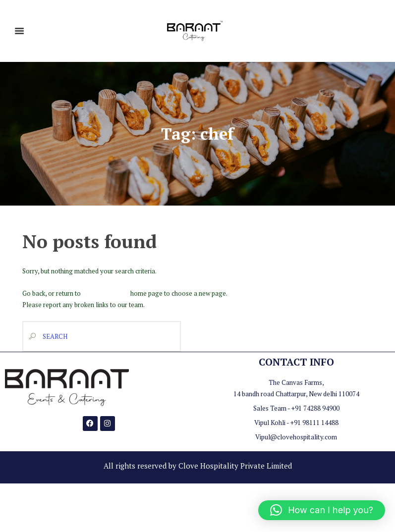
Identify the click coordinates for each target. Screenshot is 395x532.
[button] (322, 510)
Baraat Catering (105, 293)
